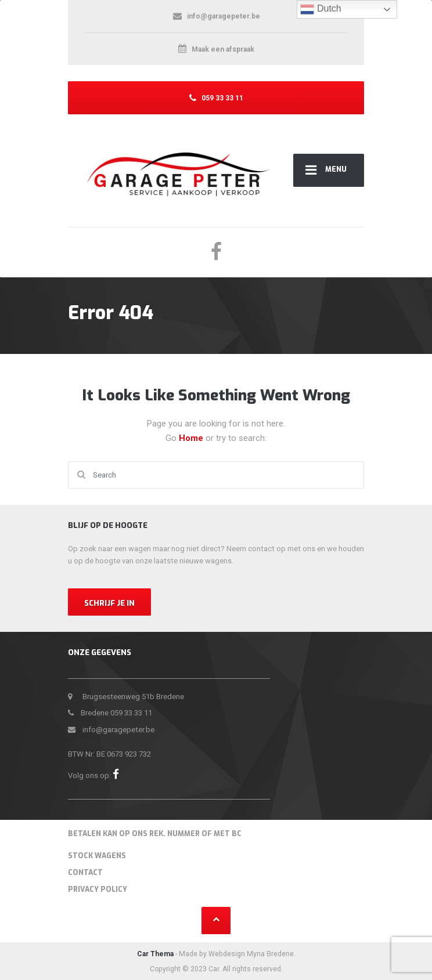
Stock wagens (97, 856)
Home (192, 438)
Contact (85, 873)
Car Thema (155, 954)
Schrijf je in (109, 603)
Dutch (321, 9)
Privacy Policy (98, 889)
